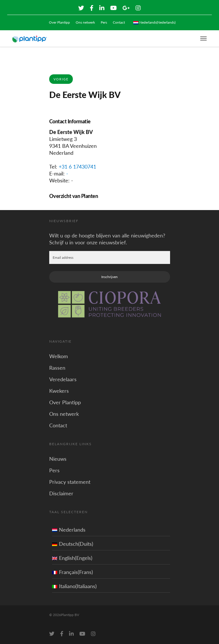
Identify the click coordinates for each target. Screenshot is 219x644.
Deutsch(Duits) (73, 544)
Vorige (61, 79)
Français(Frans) (73, 572)
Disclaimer (61, 493)
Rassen (57, 368)
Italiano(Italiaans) (74, 586)
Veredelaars (63, 379)
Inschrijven (109, 277)
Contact (119, 22)
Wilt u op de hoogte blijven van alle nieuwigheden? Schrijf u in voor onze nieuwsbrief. (107, 239)
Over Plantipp (59, 22)
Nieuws (58, 459)
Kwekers (59, 391)
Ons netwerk (85, 22)
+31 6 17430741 (77, 167)
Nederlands (69, 530)
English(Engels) (72, 558)
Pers (104, 22)
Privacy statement (70, 482)
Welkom (59, 356)
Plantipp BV (70, 615)
